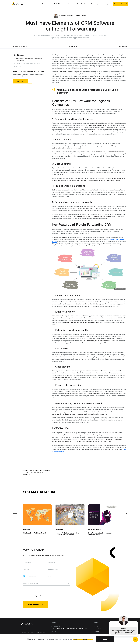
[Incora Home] (33, 624)
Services (96, 626)
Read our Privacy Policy (83, 639)
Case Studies (98, 629)
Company (97, 632)
